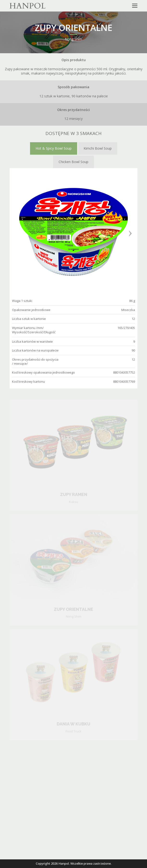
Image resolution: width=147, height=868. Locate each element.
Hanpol (64, 864)
